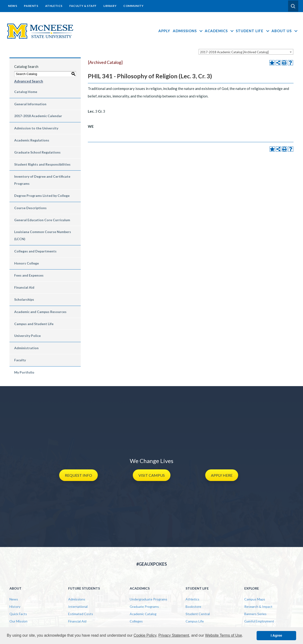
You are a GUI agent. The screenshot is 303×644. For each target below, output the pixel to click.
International (78, 607)
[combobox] (246, 52)
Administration (26, 348)
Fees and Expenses (29, 275)
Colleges (136, 621)
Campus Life (195, 621)
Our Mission (18, 621)
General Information (30, 104)
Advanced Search (29, 81)
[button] (293, 6)
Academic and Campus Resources (40, 312)
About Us (285, 31)
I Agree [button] (276, 635)
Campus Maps (255, 599)
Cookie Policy (145, 635)
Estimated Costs (81, 614)
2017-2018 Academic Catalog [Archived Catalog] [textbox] (234, 52)
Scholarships (24, 299)
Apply (164, 31)
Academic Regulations (32, 140)
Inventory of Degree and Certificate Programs (42, 180)
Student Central (198, 614)
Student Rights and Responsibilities (42, 164)
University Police (27, 336)
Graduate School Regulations (37, 152)
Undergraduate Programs (149, 599)
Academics (220, 31)
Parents (31, 6)
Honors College (27, 263)
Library (110, 6)
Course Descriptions (30, 208)
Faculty (20, 360)
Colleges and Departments (35, 251)
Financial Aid (24, 287)
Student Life (253, 31)
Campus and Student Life (34, 324)
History (15, 607)
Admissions (188, 31)
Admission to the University (36, 128)
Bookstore (193, 607)
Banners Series (255, 614)
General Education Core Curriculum (42, 220)
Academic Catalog (143, 614)
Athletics (54, 6)
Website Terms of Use (223, 635)
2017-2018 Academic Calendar (38, 116)
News (13, 6)
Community (133, 6)
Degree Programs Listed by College (42, 196)
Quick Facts (18, 614)
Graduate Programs (144, 607)
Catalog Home (26, 92)
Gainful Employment (259, 621)
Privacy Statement (174, 635)
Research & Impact (258, 607)
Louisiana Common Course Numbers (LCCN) (43, 235)
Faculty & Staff (83, 6)
